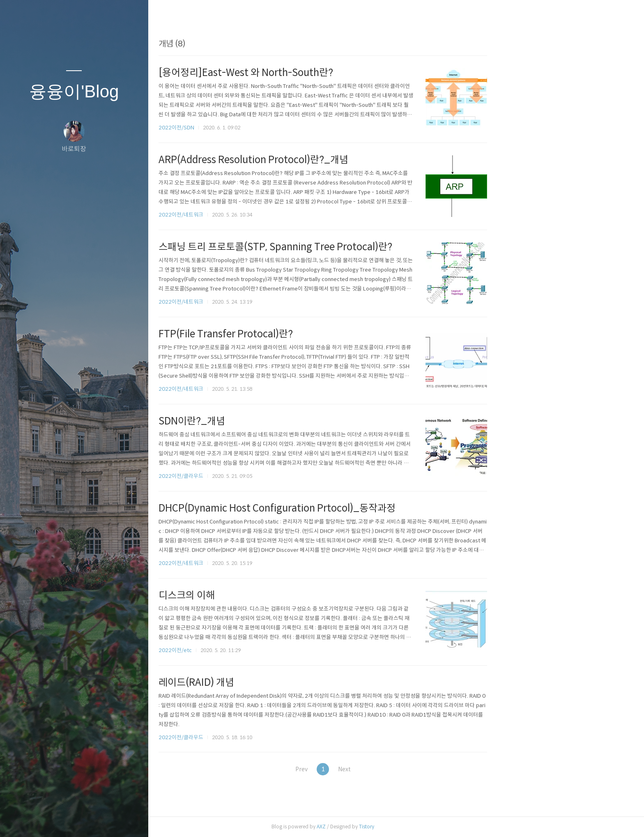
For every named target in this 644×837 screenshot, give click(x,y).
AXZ (394, 827)
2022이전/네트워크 (254, 215)
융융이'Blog (74, 91)
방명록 (58, 820)
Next (421, 769)
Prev (371, 769)
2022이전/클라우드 (254, 476)
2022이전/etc (248, 650)
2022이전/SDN (250, 128)
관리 (123, 820)
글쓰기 (25, 820)
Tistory (440, 827)
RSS (90, 820)
